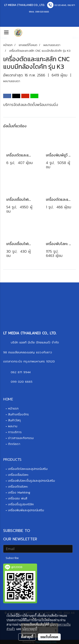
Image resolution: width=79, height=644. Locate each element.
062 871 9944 (21, 372)
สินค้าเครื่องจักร (18, 414)
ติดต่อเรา (14, 444)
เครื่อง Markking (19, 492)
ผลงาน (13, 426)
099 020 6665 (42, 12)
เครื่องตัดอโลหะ (18, 486)
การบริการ (15, 432)
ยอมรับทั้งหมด (49, 637)
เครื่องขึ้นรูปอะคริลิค (21, 504)
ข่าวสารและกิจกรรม (21, 438)
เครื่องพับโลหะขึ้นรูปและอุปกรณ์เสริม (31, 481)
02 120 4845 (60, 5)
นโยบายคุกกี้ (30, 629)
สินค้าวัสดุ (14, 420)
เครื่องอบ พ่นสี (18, 498)
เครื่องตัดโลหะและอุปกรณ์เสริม (28, 469)
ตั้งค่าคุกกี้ (27, 637)
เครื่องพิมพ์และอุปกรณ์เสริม (26, 510)
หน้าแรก (13, 408)
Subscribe (12, 558)
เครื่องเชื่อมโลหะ (18, 475)
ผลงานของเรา (12, 81)
